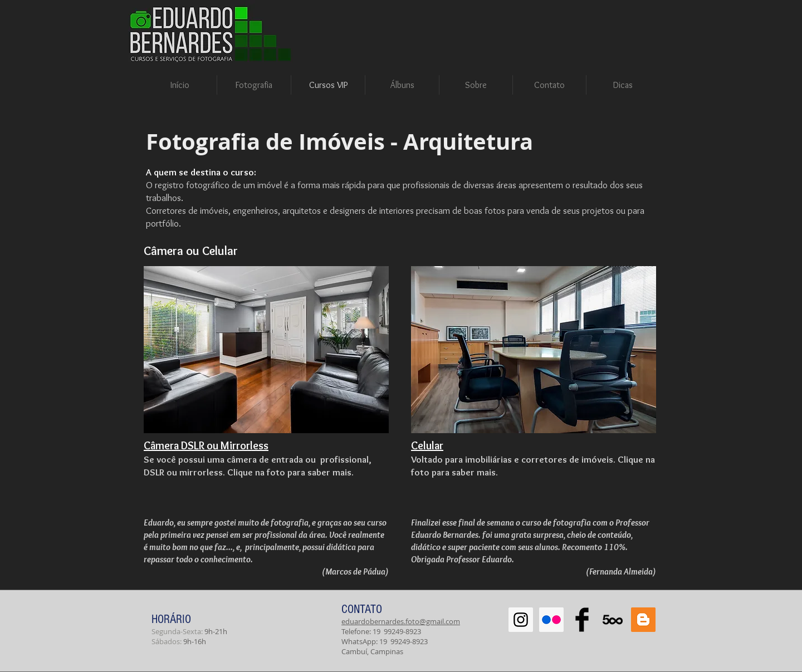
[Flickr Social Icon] (551, 620)
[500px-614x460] (613, 620)
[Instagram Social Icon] (521, 620)
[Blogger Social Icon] (643, 620)
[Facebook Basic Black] (582, 620)
